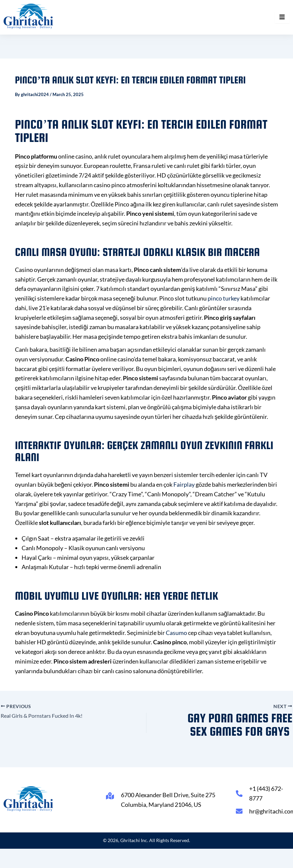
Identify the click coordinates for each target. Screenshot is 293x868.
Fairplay (184, 484)
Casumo (176, 633)
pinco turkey (224, 298)
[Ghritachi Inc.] (28, 16)
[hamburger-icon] (282, 17)
